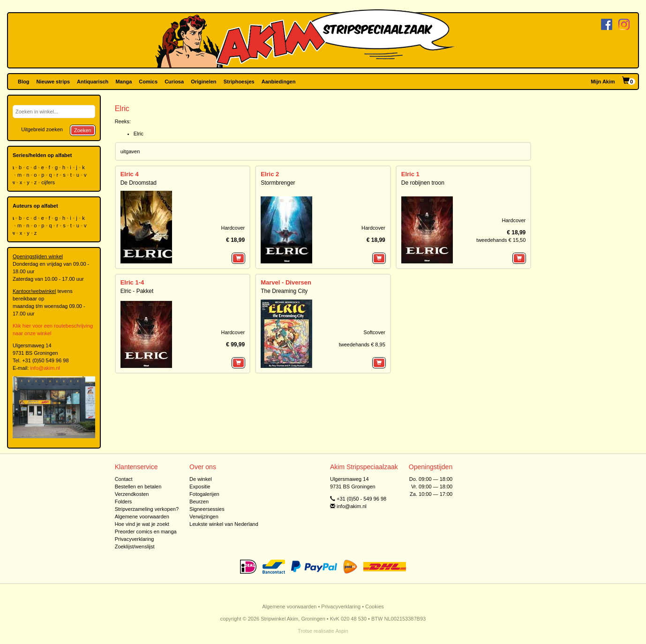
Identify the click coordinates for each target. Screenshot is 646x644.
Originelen (203, 82)
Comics (148, 82)
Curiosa (174, 82)
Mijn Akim (603, 82)
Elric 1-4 (132, 282)
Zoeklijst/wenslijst (135, 547)
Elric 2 (270, 174)
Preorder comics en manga (146, 532)
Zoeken (83, 130)
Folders (124, 502)
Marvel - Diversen (286, 282)
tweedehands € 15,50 (501, 240)
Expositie (200, 487)
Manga (124, 82)
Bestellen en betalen (138, 487)
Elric (139, 134)
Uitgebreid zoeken (42, 129)
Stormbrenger (278, 183)
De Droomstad (139, 183)
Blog (23, 82)
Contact (124, 479)
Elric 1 (410, 174)
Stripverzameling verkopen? (147, 509)
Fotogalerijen (204, 494)
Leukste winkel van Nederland (224, 524)
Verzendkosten (132, 494)
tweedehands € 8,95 (362, 344)
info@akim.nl (45, 368)
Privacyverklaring (135, 539)
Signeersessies (207, 509)
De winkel (201, 479)
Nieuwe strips (53, 82)
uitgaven (130, 151)
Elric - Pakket (137, 291)
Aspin (342, 631)
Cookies (375, 607)
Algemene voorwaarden (142, 517)
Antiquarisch (93, 82)
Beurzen (199, 502)
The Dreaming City (284, 291)
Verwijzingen (204, 517)
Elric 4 (130, 174)
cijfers (49, 182)
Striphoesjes (239, 82)
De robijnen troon (423, 183)
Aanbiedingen (279, 82)
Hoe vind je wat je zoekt (142, 524)
